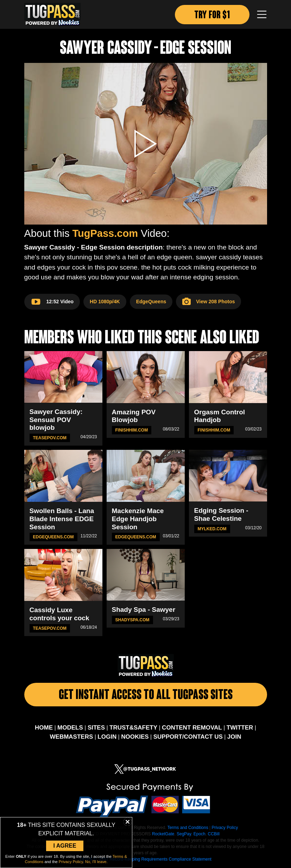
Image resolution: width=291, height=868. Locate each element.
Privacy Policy (225, 828)
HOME (44, 728)
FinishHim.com (132, 430)
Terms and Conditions (188, 828)
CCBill (213, 834)
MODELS (70, 728)
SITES (96, 728)
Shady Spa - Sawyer (144, 610)
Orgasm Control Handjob (220, 416)
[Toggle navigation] (262, 14)
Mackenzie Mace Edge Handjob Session (138, 519)
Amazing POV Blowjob (134, 416)
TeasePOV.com (50, 438)
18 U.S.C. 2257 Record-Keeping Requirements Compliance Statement (145, 859)
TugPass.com (105, 233)
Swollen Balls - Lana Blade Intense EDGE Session (62, 519)
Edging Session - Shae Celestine (221, 514)
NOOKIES (135, 737)
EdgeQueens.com (53, 537)
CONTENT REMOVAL (192, 728)
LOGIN (107, 737)
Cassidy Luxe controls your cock (59, 614)
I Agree (65, 846)
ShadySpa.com (132, 620)
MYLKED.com (212, 529)
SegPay (184, 834)
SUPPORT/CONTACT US (188, 737)
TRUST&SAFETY (133, 728)
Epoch (200, 834)
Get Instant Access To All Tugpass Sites (146, 696)
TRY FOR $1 (212, 16)
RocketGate (163, 834)
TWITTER (240, 728)
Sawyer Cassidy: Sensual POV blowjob (56, 420)
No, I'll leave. (96, 862)
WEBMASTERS (72, 737)
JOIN (234, 737)
